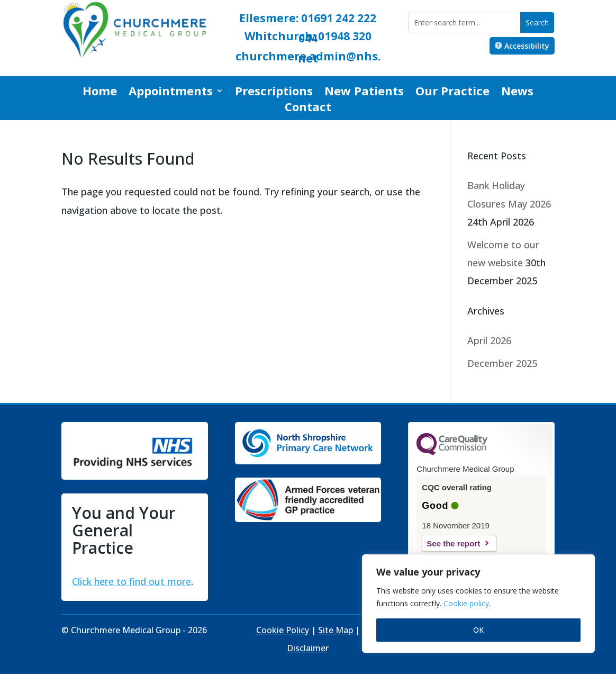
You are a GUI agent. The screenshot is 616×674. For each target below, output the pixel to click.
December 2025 (502, 363)
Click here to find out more (132, 581)
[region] (478, 604)
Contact (308, 109)
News (517, 93)
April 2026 (489, 340)
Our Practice (452, 93)
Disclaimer (308, 648)
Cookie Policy (283, 630)
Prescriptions (274, 93)
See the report (453, 543)
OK (478, 630)
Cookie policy (466, 603)
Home (100, 93)
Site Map (336, 630)
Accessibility (527, 46)
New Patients (364, 93)
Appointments (171, 93)
